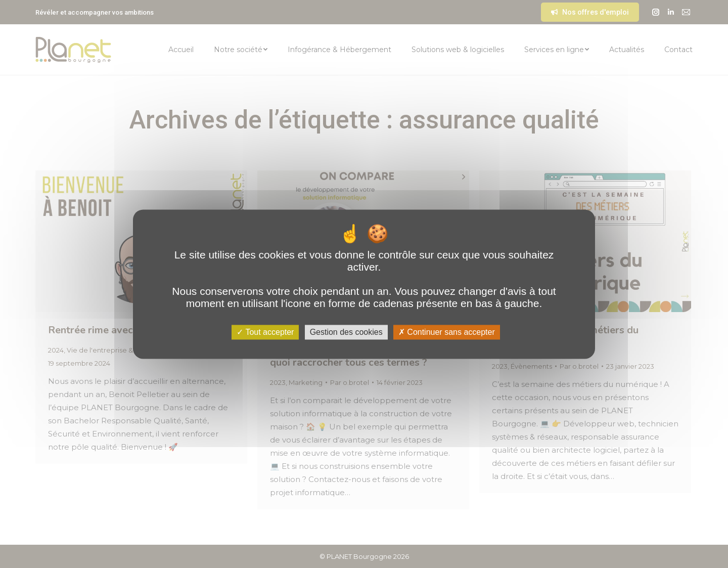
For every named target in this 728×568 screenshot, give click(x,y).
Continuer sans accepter (447, 332)
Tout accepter (265, 332)
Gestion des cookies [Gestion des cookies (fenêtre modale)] (346, 332)
